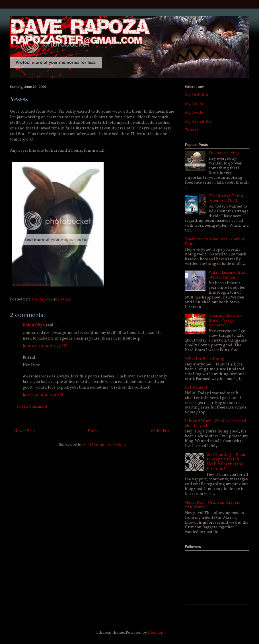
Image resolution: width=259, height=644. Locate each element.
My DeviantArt (198, 122)
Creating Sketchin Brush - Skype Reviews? (225, 321)
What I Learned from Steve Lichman (228, 275)
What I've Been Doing (205, 359)
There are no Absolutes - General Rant (215, 242)
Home (93, 431)
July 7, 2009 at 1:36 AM (43, 395)
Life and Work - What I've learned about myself (216, 424)
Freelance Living (224, 153)
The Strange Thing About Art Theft (226, 199)
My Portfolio (197, 95)
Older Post (161, 431)
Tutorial (192, 130)
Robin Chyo (34, 325)
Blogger (155, 633)
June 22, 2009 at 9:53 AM (45, 346)
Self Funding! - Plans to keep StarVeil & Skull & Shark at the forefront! (227, 462)
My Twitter (195, 113)
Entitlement (196, 388)
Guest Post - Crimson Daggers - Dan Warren (214, 505)
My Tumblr (195, 104)
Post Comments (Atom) (105, 445)
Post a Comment (32, 407)
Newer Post (25, 431)
